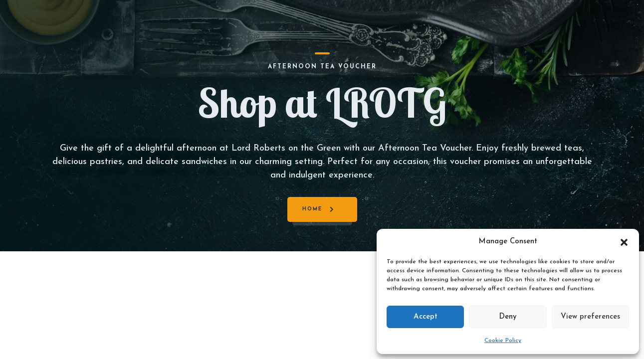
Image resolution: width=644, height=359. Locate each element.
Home (312, 209)
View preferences (590, 317)
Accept (426, 317)
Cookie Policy (503, 341)
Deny (508, 317)
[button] (624, 242)
